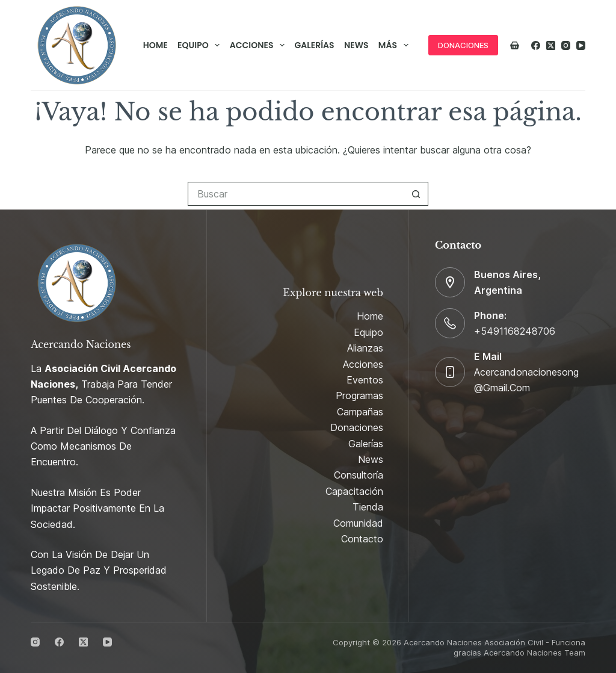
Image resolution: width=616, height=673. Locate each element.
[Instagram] (566, 45)
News (356, 45)
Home (156, 45)
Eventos (365, 380)
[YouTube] (581, 45)
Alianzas (365, 348)
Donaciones (357, 427)
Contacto (362, 539)
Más (395, 45)
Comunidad (358, 523)
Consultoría (359, 475)
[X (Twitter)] (551, 45)
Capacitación (354, 491)
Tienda (368, 507)
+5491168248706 (515, 331)
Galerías (315, 45)
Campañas (360, 412)
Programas (359, 395)
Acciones (259, 45)
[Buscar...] (296, 194)
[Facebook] (536, 45)
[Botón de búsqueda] (416, 194)
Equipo (201, 45)
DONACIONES (463, 45)
